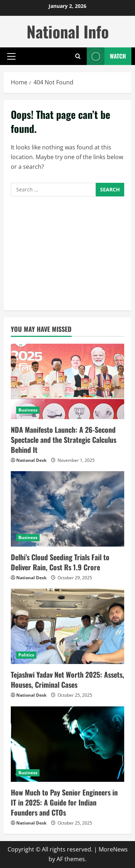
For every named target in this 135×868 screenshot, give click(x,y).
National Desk (31, 460)
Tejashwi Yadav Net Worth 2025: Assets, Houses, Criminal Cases (67, 679)
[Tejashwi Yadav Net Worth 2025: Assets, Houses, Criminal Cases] (67, 626)
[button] (11, 56)
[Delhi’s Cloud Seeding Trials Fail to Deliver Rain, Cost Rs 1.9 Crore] (67, 509)
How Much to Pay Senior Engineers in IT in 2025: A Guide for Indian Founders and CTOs (64, 802)
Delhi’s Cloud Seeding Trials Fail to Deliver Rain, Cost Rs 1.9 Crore (60, 562)
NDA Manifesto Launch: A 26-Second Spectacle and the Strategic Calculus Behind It (64, 440)
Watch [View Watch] (106, 56)
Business (28, 410)
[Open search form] (78, 56)
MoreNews (113, 849)
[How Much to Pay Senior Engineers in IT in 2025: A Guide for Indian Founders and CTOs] (67, 744)
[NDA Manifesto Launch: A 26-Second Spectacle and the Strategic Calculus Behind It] (67, 381)
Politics (26, 655)
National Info (68, 31)
